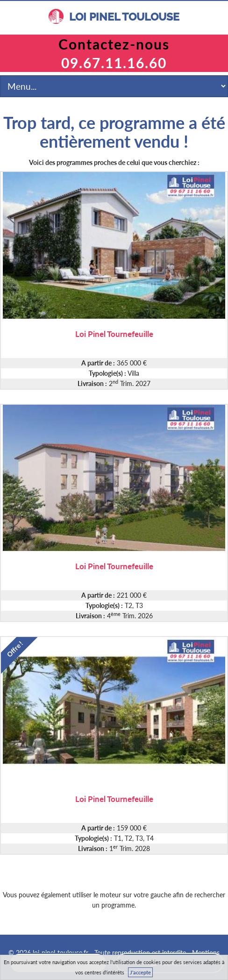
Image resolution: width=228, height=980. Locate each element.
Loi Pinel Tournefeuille (114, 333)
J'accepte (140, 972)
